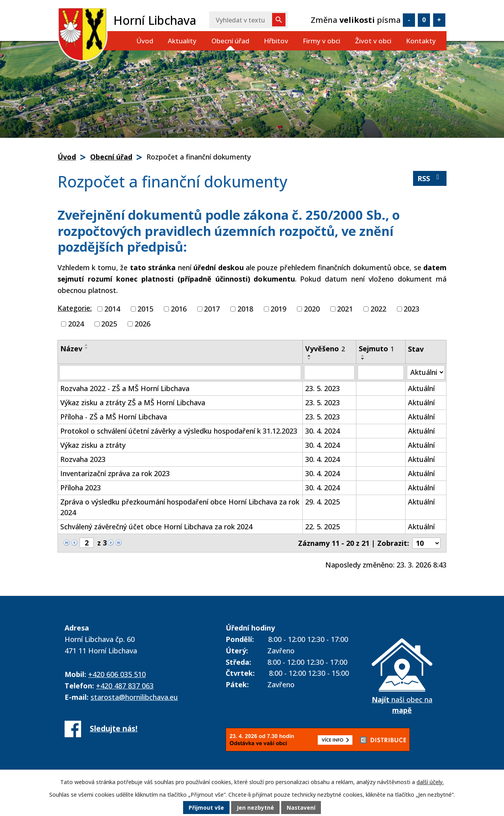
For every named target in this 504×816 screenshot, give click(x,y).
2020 (312, 309)
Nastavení (301, 808)
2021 (345, 309)
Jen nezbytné (255, 808)
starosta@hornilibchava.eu (134, 697)
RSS (430, 178)
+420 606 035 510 (117, 674)
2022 (378, 309)
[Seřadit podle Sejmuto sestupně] (363, 359)
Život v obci (373, 41)
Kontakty (421, 41)
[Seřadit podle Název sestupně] (87, 348)
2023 (411, 309)
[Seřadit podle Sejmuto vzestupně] (363, 356)
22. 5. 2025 (322, 527)
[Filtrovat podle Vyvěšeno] (329, 373)
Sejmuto (376, 349)
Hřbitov (276, 41)
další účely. (430, 782)
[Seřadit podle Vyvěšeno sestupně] (309, 359)
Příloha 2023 (81, 488)
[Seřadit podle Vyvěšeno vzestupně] (309, 356)
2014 (112, 309)
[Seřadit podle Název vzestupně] (87, 345)
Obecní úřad (230, 41)
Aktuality (182, 41)
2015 (145, 309)
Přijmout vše (206, 808)
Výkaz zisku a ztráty (93, 445)
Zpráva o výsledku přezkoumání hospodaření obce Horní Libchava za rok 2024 (180, 507)
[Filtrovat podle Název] (180, 373)
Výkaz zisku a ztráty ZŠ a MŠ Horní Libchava (133, 402)
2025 (109, 324)
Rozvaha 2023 (83, 459)
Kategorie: (75, 308)
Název (71, 349)
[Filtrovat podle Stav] (426, 372)
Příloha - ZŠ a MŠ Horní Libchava (114, 417)
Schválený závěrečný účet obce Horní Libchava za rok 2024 (156, 527)
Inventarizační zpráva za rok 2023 (115, 473)
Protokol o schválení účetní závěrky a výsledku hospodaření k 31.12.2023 (179, 431)
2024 (76, 324)
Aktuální (421, 388)
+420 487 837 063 (125, 686)
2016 (179, 309)
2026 (143, 324)
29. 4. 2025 (322, 502)
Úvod (145, 41)
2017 (212, 309)
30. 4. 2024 (322, 431)
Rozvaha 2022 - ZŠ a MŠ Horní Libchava (125, 388)
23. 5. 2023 (322, 388)
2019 (278, 309)
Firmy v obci (321, 41)
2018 (245, 309)
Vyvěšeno (325, 349)
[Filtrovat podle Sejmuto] (381, 373)
